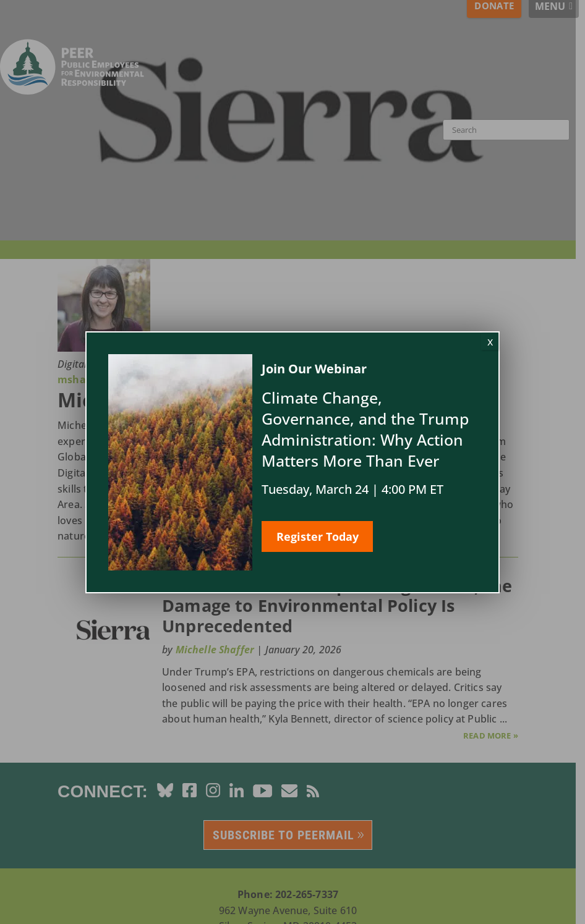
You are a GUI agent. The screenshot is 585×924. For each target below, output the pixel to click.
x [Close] (490, 341)
